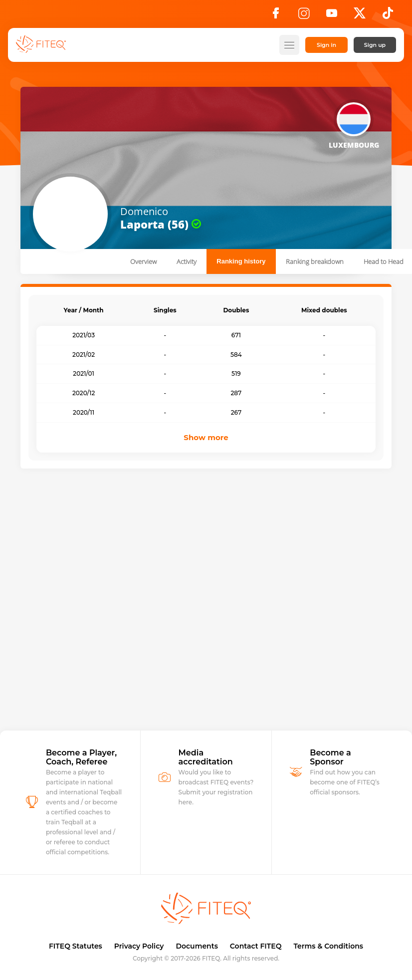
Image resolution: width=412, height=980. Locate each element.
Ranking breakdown (315, 261)
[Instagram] (304, 16)
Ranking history (241, 261)
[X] (360, 16)
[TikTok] (388, 16)
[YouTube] (332, 16)
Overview (143, 261)
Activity (187, 261)
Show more (206, 437)
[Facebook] (276, 16)
